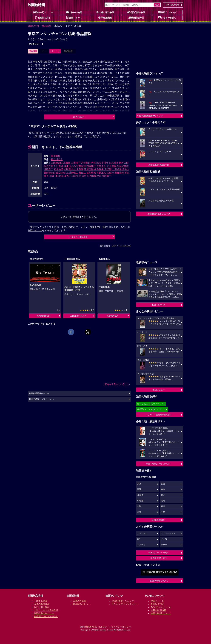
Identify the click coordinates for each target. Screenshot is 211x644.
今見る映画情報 (158, 610)
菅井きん (101, 166)
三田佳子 (76, 163)
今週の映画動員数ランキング (150, 116)
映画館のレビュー (82, 604)
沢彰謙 (60, 166)
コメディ (141, 545)
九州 (139, 512)
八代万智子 (50, 166)
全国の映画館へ (159, 520)
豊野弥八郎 (50, 173)
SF (139, 539)
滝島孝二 (48, 169)
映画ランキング (167, 12)
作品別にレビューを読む (46, 616)
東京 (139, 484)
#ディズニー (160, 409)
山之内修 (61, 173)
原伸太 (126, 169)
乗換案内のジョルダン (96, 627)
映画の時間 (33, 26)
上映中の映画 (74, 12)
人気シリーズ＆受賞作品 (46, 610)
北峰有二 (107, 176)
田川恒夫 (76, 176)
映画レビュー (159, 390)
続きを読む (78, 117)
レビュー (54, 51)
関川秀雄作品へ (44, 316)
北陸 (163, 501)
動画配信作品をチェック (159, 214)
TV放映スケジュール (161, 607)
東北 (163, 495)
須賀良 (85, 176)
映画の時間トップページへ (41, 399)
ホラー (164, 545)
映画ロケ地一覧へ (159, 558)
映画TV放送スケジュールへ (159, 464)
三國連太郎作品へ (78, 316)
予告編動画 (105, 17)
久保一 (110, 173)
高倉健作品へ (113, 316)
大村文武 (96, 163)
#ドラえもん (142, 404)
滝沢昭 (108, 169)
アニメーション (168, 533)
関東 (163, 484)
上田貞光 (117, 169)
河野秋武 (81, 166)
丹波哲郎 (86, 163)
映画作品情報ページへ (39, 393)
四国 (163, 506)
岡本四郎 (124, 163)
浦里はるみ (70, 166)
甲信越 (140, 501)
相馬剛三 (91, 166)
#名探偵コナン (143, 409)
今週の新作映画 (105, 12)
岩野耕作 (119, 173)
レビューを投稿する (78, 237)
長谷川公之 (57, 159)
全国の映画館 (80, 601)
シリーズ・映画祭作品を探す (159, 415)
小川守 (105, 163)
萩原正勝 (89, 169)
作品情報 (47, 26)
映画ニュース (74, 17)
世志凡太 (114, 163)
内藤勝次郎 (95, 176)
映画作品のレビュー (44, 613)
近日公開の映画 (136, 12)
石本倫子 (59, 169)
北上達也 (111, 166)
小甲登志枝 (70, 169)
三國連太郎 (57, 163)
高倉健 (67, 163)
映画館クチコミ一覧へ (159, 553)
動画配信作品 (136, 17)
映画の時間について (159, 581)
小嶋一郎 (54, 176)
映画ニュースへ (159, 305)
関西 (139, 489)
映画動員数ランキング (123, 601)
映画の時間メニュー (43, 12)
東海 (163, 489)
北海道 (140, 495)
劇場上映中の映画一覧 (159, 165)
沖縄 (163, 512)
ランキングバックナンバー (125, 604)
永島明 (80, 169)
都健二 (82, 173)
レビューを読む (167, 17)
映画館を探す (43, 17)
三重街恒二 (72, 173)
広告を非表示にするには (117, 384)
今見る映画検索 (172, 5)
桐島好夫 (99, 169)
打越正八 (101, 173)
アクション (34, 44)
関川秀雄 (56, 156)
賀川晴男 (91, 173)
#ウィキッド (157, 404)
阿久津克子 (65, 176)
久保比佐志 (123, 166)
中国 (139, 506)
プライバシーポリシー (120, 627)
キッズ (164, 539)
